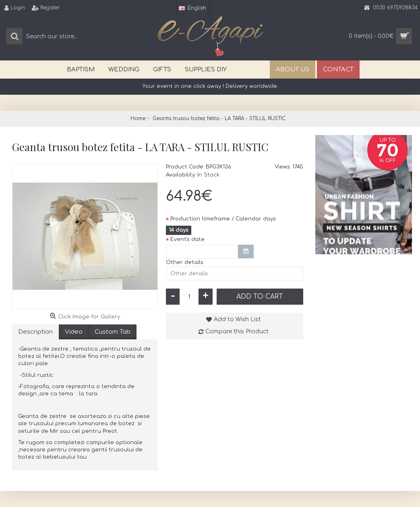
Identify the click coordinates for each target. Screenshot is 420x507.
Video (74, 332)
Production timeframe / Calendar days (223, 219)
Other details (185, 262)
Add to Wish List (237, 319)
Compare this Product (237, 331)
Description (35, 332)
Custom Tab (113, 332)
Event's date (187, 239)
